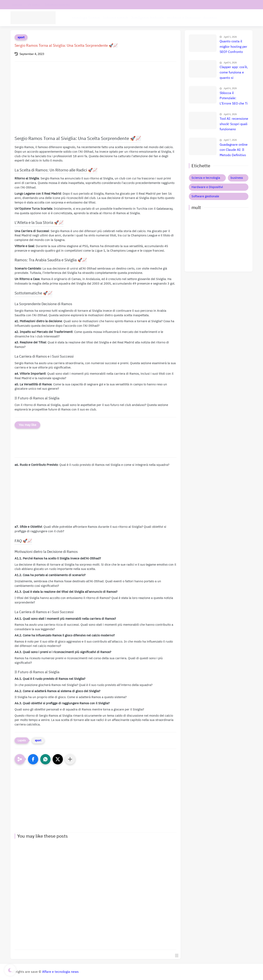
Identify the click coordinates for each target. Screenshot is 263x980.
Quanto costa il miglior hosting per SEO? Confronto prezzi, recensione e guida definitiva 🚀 (233, 47)
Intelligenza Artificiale (148, 18)
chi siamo (34, 5)
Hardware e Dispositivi (184, 18)
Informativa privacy (58, 5)
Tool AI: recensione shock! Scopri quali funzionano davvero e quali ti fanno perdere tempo (234, 124)
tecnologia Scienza (86, 18)
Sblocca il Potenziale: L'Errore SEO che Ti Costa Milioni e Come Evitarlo (234, 99)
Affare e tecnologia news (60, 972)
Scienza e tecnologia (206, 178)
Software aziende (116, 18)
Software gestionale (205, 196)
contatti (17, 5)
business (237, 178)
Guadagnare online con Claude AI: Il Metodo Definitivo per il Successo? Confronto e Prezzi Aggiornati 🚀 (234, 150)
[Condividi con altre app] (70, 759)
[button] (33, 759)
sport (21, 37)
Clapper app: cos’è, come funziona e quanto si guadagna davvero (234, 73)
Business (210, 18)
